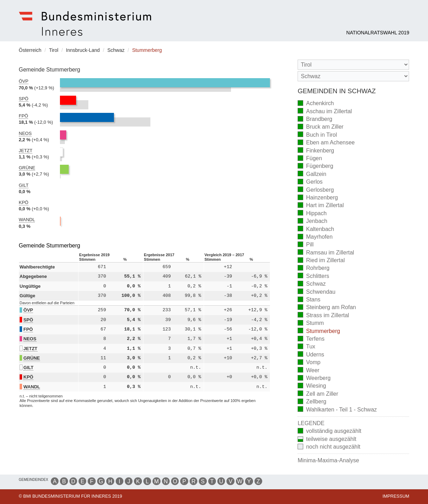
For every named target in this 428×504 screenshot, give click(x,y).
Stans (309, 300)
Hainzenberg (318, 198)
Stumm (311, 324)
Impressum (396, 496)
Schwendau (317, 292)
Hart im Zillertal (321, 206)
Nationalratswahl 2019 (378, 33)
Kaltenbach (316, 229)
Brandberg (315, 120)
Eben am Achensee (326, 143)
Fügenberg (315, 167)
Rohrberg (314, 269)
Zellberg (312, 402)
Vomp (309, 363)
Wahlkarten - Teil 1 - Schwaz (337, 410)
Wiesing (312, 386)
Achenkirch (316, 104)
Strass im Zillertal (323, 316)
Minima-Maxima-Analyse (328, 460)
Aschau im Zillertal (325, 112)
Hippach (312, 214)
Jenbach (312, 222)
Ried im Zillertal (321, 261)
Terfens (311, 339)
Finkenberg (316, 151)
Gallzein (312, 174)
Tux (306, 347)
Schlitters (313, 276)
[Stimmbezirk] (353, 76)
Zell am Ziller (318, 394)
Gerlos (310, 182)
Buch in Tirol (317, 135)
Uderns (311, 355)
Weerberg (314, 379)
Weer (308, 371)
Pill (305, 245)
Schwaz (312, 284)
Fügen (310, 159)
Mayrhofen (315, 237)
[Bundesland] (353, 65)
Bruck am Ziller (321, 127)
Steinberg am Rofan (327, 308)
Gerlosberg (316, 190)
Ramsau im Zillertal (326, 253)
